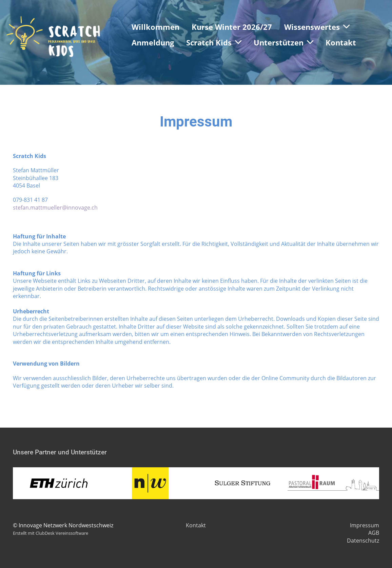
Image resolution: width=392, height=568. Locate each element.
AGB (374, 533)
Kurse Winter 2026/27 (232, 27)
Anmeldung (153, 42)
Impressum (365, 525)
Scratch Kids (214, 42)
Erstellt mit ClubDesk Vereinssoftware (51, 533)
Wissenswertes (317, 27)
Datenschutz (363, 541)
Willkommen (155, 27)
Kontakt (341, 42)
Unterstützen (283, 42)
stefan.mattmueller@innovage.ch (55, 208)
